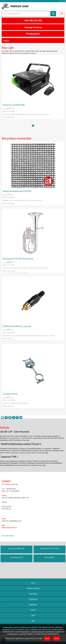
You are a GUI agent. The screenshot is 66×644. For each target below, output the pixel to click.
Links (33, 615)
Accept (56, 638)
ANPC (33, 621)
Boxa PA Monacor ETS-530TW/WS (50, 548)
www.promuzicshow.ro (9, 528)
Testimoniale (33, 599)
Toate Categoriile (49, 557)
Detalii (47, 638)
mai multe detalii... (8, 536)
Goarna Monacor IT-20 (16, 557)
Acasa (33, 583)
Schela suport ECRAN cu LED (17, 548)
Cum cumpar (33, 594)
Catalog (33, 610)
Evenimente (33, 605)
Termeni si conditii (33, 588)
